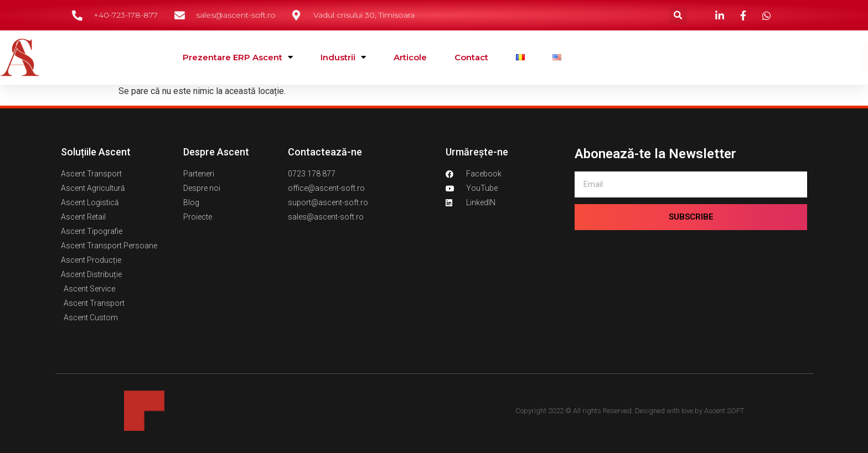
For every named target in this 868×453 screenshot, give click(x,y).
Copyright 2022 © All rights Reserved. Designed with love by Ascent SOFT (630, 411)
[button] (678, 15)
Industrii (343, 57)
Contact (471, 57)
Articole (410, 57)
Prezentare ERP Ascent (238, 57)
